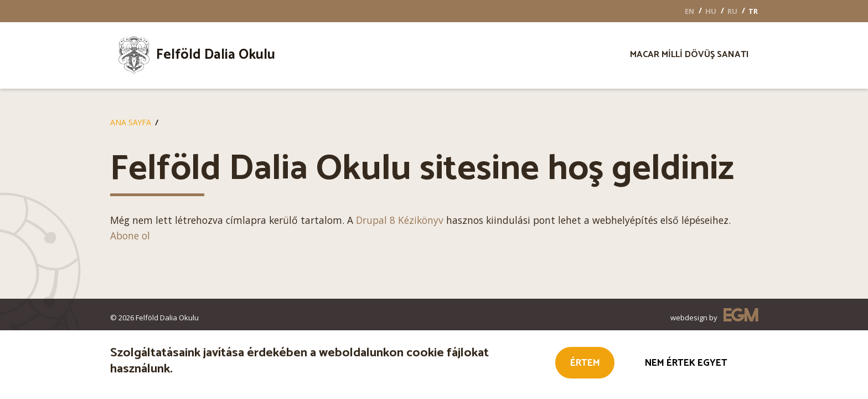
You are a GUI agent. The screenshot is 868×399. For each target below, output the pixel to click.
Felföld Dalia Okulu (216, 55)
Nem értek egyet (686, 364)
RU (732, 11)
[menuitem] (211, 55)
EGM (741, 317)
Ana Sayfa (131, 122)
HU (711, 11)
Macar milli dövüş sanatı (689, 56)
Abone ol (130, 236)
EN (689, 11)
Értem (585, 364)
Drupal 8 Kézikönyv (400, 220)
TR (753, 11)
